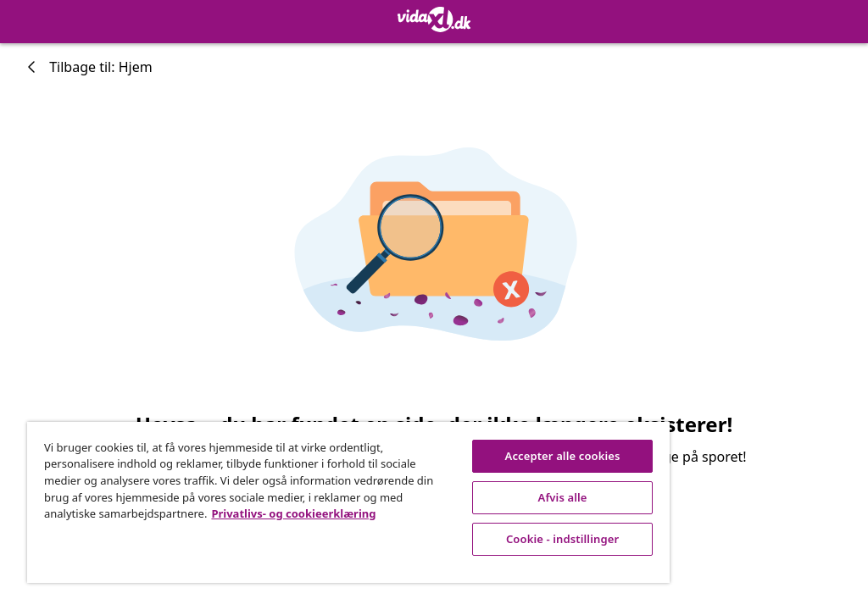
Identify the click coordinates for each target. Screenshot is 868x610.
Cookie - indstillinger (562, 539)
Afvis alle (563, 497)
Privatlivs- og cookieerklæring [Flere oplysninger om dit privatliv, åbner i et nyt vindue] (293, 513)
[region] (348, 502)
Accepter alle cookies (563, 456)
